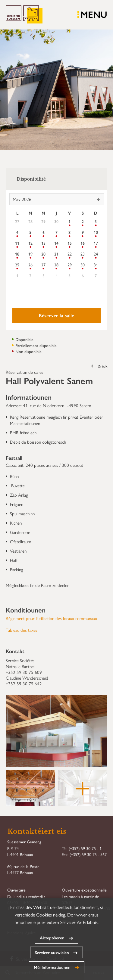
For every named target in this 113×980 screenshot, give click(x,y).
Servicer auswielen (52, 952)
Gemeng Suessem (24, 15)
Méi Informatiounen (52, 967)
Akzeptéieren (52, 938)
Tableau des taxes (22, 630)
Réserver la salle (56, 315)
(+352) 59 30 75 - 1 (85, 848)
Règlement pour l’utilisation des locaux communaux (51, 618)
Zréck (99, 366)
